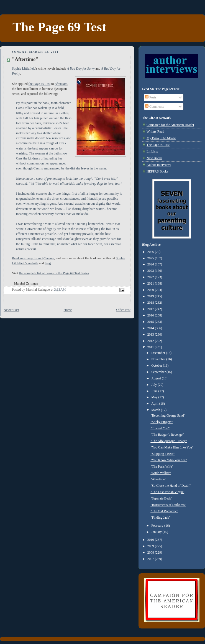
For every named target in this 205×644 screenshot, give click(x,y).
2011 (151, 347)
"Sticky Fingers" (162, 422)
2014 (151, 328)
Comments (154, 107)
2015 (151, 322)
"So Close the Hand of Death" (171, 486)
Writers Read (155, 131)
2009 (151, 546)
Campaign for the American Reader (170, 125)
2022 (151, 277)
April (155, 404)
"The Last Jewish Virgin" (167, 492)
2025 (151, 258)
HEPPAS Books (157, 171)
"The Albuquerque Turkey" (169, 441)
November (159, 359)
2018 (151, 303)
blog (48, 263)
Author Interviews (159, 165)
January (157, 532)
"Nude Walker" (161, 473)
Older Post (123, 310)
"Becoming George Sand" (168, 415)
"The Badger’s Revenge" (167, 435)
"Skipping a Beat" (162, 454)
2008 (151, 552)
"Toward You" (160, 428)
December (159, 353)
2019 (151, 296)
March (156, 410)
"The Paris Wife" (162, 466)
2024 (151, 264)
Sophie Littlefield (24, 69)
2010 (151, 540)
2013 (151, 334)
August (157, 378)
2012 (151, 341)
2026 (151, 252)
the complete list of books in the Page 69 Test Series (54, 273)
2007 (151, 559)
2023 (151, 271)
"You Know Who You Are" (169, 460)
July (154, 385)
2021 (151, 283)
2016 (151, 315)
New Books (154, 158)
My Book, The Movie (161, 138)
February (158, 526)
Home (68, 310)
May (155, 397)
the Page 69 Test (39, 84)
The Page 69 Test (59, 27)
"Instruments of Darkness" (168, 505)
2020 (151, 290)
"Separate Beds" (161, 498)
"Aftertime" (158, 479)
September (159, 372)
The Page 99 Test (158, 145)
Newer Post (11, 310)
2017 (151, 309)
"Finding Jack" (160, 518)
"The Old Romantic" (164, 511)
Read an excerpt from (33, 258)
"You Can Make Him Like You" (172, 447)
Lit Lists (152, 151)
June (155, 391)
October (157, 366)
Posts (151, 97)
